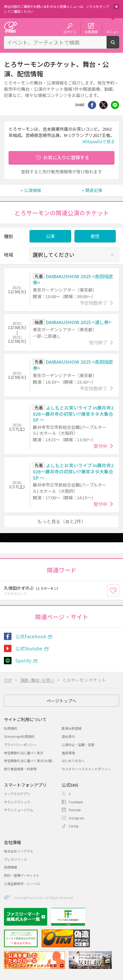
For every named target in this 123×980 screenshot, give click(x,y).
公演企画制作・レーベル (22, 884)
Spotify (23, 661)
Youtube (75, 810)
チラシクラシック (17, 802)
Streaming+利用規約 (19, 736)
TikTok (74, 826)
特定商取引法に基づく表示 (24, 753)
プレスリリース (15, 859)
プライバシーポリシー (20, 745)
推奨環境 (68, 753)
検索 (119, 46)
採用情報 (10, 867)
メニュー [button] (113, 31)
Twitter (103, 105)
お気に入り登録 (119, 590)
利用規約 (10, 728)
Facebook (76, 802)
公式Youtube (29, 648)
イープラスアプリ (17, 794)
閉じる (116, 7)
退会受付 (68, 736)
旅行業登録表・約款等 (20, 769)
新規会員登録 (72, 728)
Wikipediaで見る (98, 141)
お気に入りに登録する (66, 157)
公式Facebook (31, 636)
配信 (95, 236)
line (115, 105)
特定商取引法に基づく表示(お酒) (28, 761)
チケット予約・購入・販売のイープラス (10, 27)
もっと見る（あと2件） (62, 521)
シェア (92, 105)
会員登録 (91, 31)
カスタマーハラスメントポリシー (86, 769)
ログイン (70, 31)
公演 (50, 236)
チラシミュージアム (19, 810)
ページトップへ (61, 701)
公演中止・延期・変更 (78, 745)
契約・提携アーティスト (22, 875)
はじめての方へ (73, 761)
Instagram (76, 818)
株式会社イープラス (19, 851)
